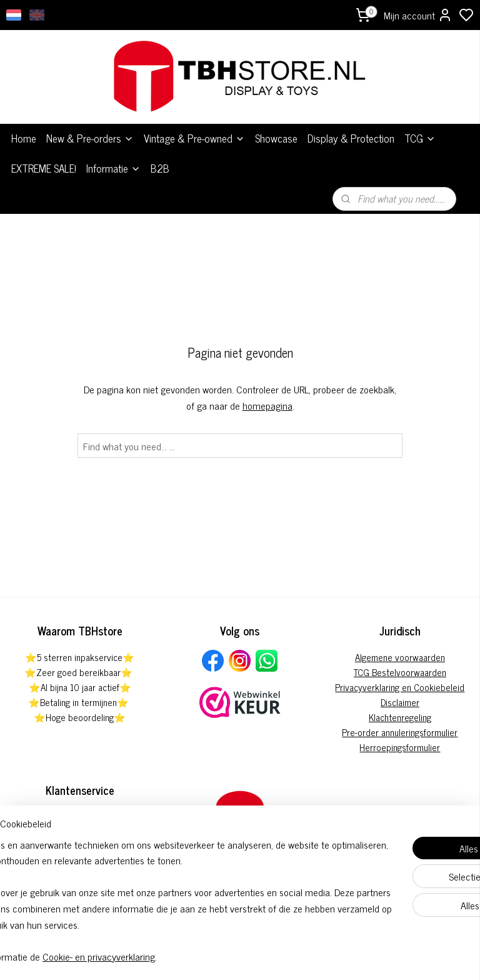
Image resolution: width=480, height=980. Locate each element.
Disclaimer (400, 702)
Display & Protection (351, 138)
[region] (157, 884)
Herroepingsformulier (400, 747)
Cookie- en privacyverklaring (196, 956)
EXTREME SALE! (44, 168)
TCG (420, 138)
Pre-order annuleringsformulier (400, 732)
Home (24, 138)
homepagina (267, 405)
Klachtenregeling (400, 717)
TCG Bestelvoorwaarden (400, 672)
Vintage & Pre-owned (194, 138)
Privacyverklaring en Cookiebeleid (400, 687)
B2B (160, 168)
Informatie (113, 168)
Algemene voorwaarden (400, 657)
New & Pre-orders (90, 138)
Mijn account (418, 15)
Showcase (276, 138)
